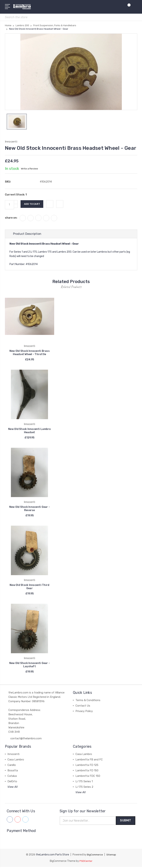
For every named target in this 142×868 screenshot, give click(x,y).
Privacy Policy (84, 712)
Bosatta (13, 771)
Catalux (12, 777)
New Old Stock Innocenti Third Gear (29, 588)
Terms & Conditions (88, 701)
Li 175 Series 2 (84, 788)
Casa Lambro (16, 760)
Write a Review (30, 169)
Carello (12, 766)
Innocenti (13, 755)
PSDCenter (86, 862)
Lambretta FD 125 (87, 766)
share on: (11, 218)
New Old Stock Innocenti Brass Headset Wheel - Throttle (30, 354)
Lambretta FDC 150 (88, 777)
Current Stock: (16, 195)
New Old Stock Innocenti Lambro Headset (30, 431)
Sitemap (112, 856)
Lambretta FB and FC (89, 760)
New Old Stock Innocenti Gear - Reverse (30, 510)
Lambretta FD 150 (87, 771)
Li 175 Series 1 (84, 782)
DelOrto (12, 782)
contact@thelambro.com (26, 739)
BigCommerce (95, 856)
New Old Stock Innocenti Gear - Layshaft (30, 666)
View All (13, 788)
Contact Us (83, 707)
